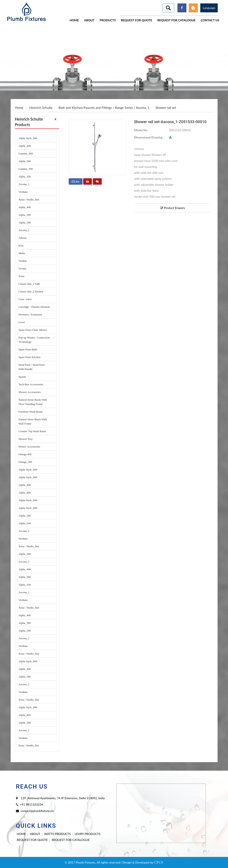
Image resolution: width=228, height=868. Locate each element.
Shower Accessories (30, 392)
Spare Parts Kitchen (30, 357)
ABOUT (35, 834)
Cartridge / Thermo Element (34, 307)
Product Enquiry (173, 208)
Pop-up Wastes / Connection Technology (34, 340)
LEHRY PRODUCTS (88, 834)
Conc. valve (25, 299)
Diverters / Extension (30, 315)
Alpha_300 (25, 161)
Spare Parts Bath (28, 349)
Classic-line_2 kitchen (31, 291)
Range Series (124, 108)
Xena (21, 276)
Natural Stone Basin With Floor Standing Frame (33, 402)
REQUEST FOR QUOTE (32, 840)
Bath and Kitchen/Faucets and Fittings (85, 108)
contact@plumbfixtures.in (37, 811)
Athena (23, 238)
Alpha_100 (25, 176)
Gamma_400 (26, 153)
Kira (21, 245)
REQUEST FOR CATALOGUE (71, 840)
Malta (22, 253)
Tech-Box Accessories (31, 384)
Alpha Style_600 (28, 138)
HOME (21, 834)
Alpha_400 (25, 146)
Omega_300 (25, 462)
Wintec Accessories (29, 447)
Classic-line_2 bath (29, 284)
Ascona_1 (24, 184)
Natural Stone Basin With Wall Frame (33, 421)
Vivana (23, 268)
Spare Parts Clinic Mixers (33, 330)
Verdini (23, 261)
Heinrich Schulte (41, 108)
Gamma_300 (26, 169)
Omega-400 (25, 454)
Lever (22, 322)
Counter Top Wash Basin (32, 431)
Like (76, 181)
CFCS (159, 862)
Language (209, 8)
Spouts (22, 377)
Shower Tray (26, 439)
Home (19, 108)
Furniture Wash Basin (31, 412)
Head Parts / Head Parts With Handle (32, 367)
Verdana (23, 192)
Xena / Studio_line (29, 199)
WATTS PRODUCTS (57, 834)
